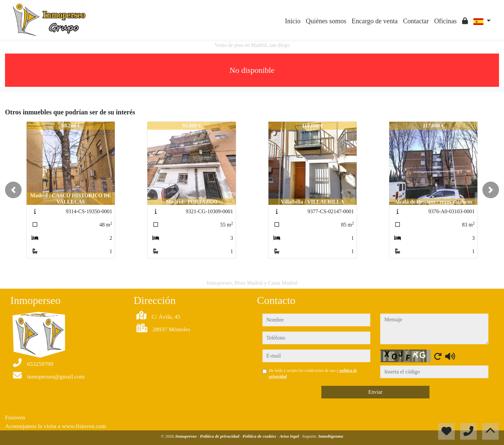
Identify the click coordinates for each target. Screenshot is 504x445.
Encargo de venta (375, 21)
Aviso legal (290, 436)
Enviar (375, 392)
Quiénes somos (326, 21)
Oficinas (445, 21)
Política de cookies (260, 436)
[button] (13, 190)
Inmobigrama (331, 436)
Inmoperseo (187, 436)
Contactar (416, 21)
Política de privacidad (220, 436)
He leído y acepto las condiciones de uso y (313, 373)
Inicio (293, 21)
